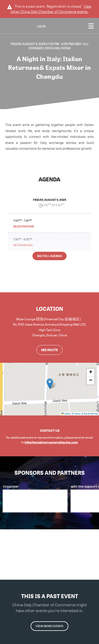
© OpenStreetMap (90, 414)
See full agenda (49, 256)
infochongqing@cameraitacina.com (51, 442)
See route (49, 350)
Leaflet (66, 414)
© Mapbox (76, 414)
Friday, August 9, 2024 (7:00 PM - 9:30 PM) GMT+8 (48, 44)
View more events (49, 626)
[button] (50, 384)
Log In (41, 26)
